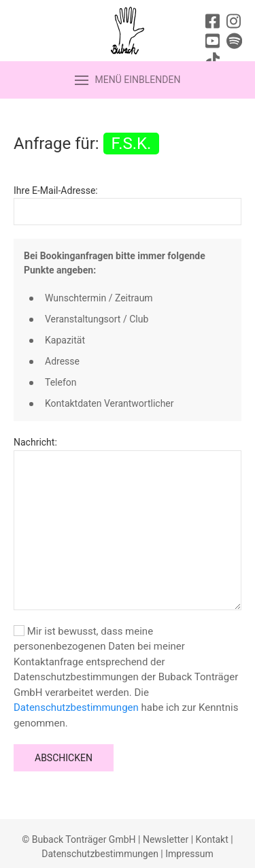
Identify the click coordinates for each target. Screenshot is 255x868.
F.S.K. (132, 144)
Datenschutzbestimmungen (76, 707)
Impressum (189, 854)
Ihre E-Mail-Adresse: (56, 190)
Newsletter (166, 839)
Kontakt (212, 839)
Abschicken (64, 758)
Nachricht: (35, 442)
